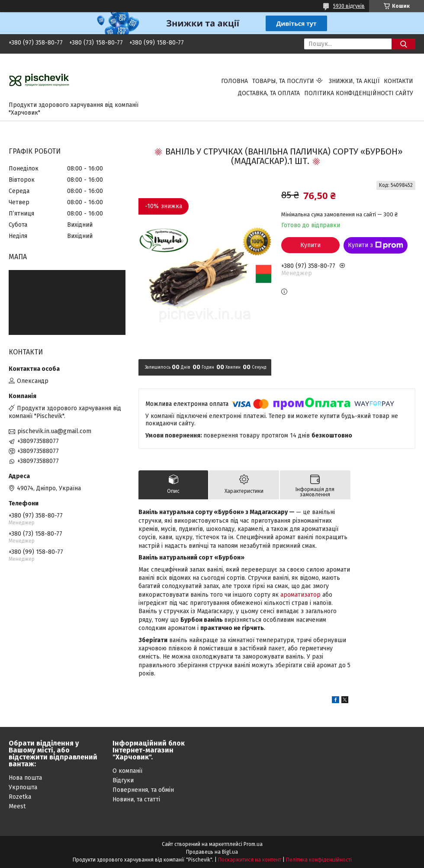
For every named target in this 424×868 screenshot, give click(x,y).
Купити (310, 245)
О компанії (127, 771)
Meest (17, 806)
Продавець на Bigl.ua (212, 852)
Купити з (376, 245)
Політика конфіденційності (319, 860)
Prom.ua (253, 844)
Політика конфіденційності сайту (359, 93)
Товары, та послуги (283, 81)
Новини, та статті (136, 799)
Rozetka (20, 797)
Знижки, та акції (354, 81)
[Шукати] (403, 44)
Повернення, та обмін (143, 790)
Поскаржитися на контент (250, 860)
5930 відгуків (349, 6)
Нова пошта (25, 778)
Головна (234, 81)
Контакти (398, 81)
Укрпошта (23, 787)
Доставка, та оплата (269, 93)
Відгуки (123, 780)
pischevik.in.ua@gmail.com (54, 431)
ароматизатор (300, 595)
